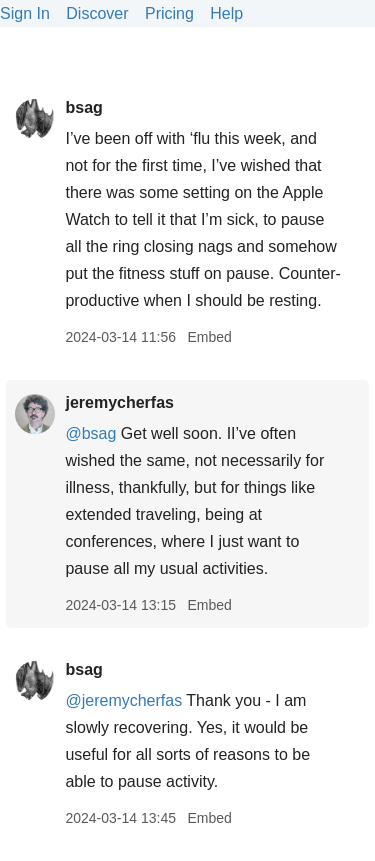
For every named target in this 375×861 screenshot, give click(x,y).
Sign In (25, 13)
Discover (97, 13)
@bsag (90, 433)
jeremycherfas (119, 402)
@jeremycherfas (123, 700)
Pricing (169, 13)
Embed (209, 337)
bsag (83, 107)
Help (226, 13)
